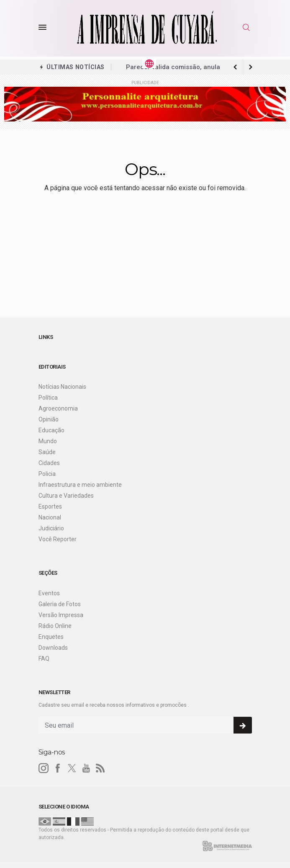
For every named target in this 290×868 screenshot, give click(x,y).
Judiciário (51, 528)
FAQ (44, 659)
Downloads (53, 648)
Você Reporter (58, 539)
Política (48, 398)
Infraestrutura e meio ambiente (80, 485)
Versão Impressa (61, 615)
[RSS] (100, 768)
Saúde (47, 452)
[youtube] (86, 768)
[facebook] (58, 768)
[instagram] (44, 768)
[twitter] (72, 768)
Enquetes (51, 637)
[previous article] (251, 67)
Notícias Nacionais (62, 387)
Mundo (48, 441)
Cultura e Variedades (66, 496)
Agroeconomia (58, 408)
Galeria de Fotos (60, 604)
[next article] (236, 67)
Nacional (50, 517)
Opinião (49, 419)
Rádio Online (55, 626)
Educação (51, 430)
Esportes (50, 506)
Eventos (49, 593)
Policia (47, 474)
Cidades (49, 463)
